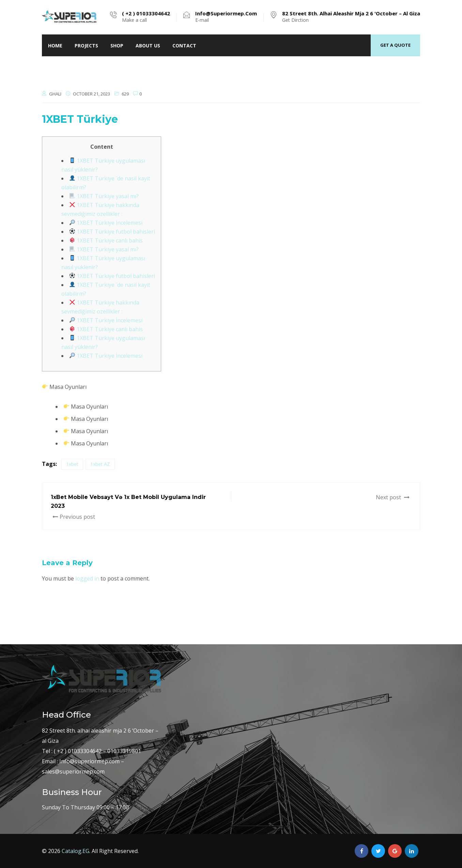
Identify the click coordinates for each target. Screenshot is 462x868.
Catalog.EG (75, 851)
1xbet (72, 464)
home (55, 46)
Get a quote (395, 45)
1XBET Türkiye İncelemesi (106, 223)
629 (125, 94)
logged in (87, 578)
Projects (86, 46)
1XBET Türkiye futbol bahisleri (112, 232)
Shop (117, 46)
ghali (55, 94)
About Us (148, 46)
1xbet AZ (100, 464)
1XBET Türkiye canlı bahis (106, 240)
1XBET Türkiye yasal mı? (104, 196)
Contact (184, 46)
